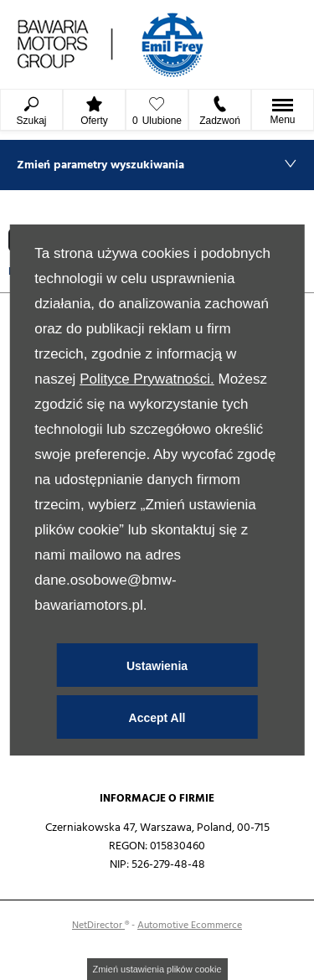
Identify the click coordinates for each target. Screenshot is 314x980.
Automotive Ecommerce (190, 925)
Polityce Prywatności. (147, 379)
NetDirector (98, 925)
